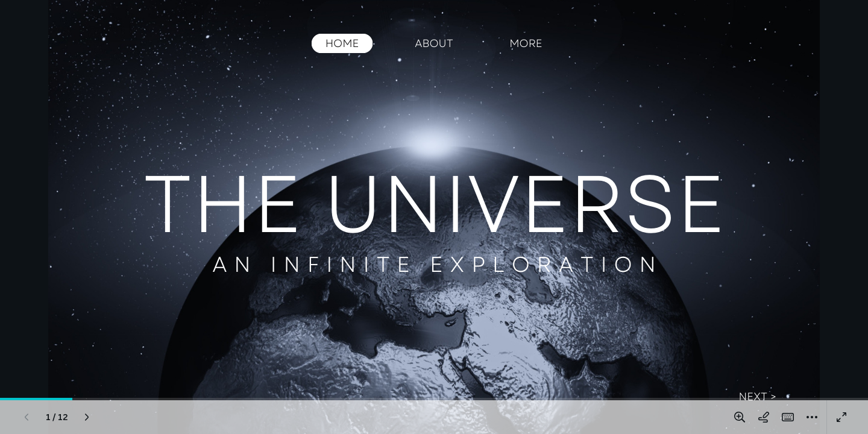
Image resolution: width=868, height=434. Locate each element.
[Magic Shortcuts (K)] (788, 417)
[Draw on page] (764, 417)
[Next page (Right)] (87, 417)
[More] (812, 417)
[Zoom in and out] (740, 417)
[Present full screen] (841, 417)
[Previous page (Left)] (27, 417)
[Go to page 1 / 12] (57, 417)
